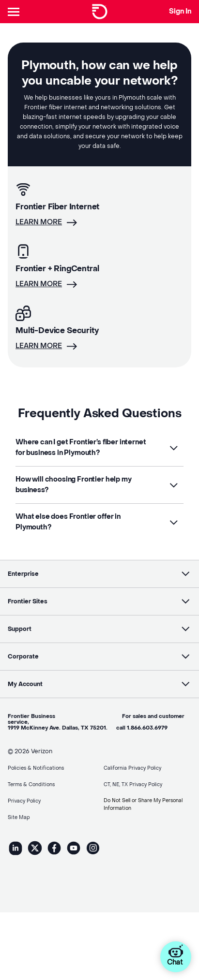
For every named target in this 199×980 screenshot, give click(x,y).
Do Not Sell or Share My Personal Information (143, 804)
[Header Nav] (15, 12)
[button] (99, 448)
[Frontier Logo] (100, 12)
